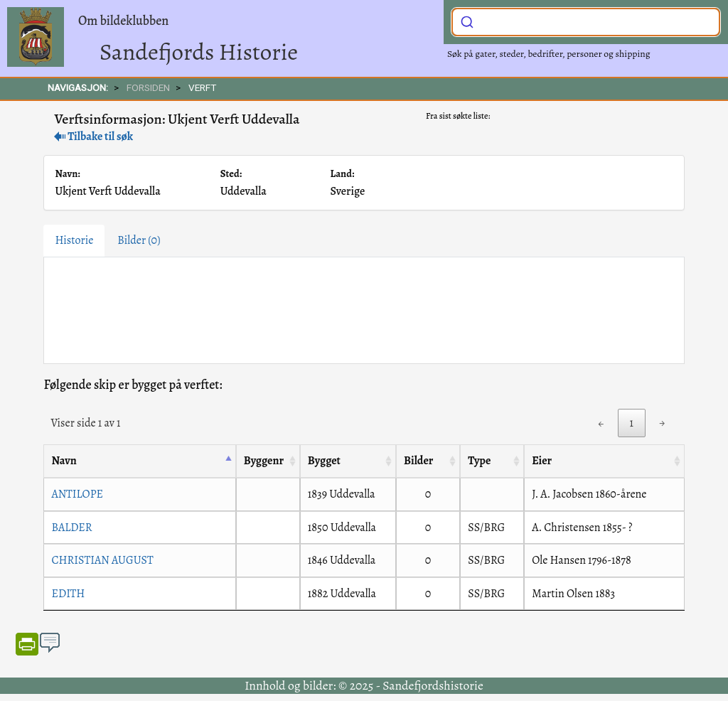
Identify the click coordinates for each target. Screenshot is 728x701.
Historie (74, 240)
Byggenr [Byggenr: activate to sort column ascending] (264, 461)
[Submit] (467, 21)
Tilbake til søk (93, 137)
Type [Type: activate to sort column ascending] (479, 461)
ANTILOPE (77, 494)
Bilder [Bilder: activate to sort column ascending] (418, 461)
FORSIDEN (148, 87)
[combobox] (586, 22)
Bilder (139, 240)
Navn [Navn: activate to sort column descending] (64, 461)
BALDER (71, 528)
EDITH (68, 594)
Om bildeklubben (123, 21)
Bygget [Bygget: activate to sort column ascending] (324, 461)
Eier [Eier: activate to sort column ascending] (542, 461)
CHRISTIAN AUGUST (102, 560)
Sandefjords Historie (199, 52)
